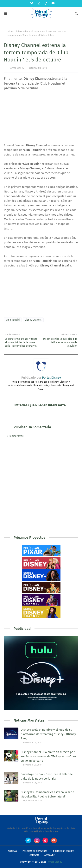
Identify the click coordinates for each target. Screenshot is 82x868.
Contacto (35, 855)
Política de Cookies (64, 851)
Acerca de (50, 855)
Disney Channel (33, 320)
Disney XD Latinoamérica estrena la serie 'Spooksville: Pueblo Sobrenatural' (47, 794)
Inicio (10, 32)
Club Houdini (22, 32)
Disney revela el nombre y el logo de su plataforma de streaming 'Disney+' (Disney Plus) (48, 734)
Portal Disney (16, 68)
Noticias (12, 851)
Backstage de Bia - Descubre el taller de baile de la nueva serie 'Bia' (47, 776)
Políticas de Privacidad (35, 851)
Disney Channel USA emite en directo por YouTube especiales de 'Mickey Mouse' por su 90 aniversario (48, 756)
